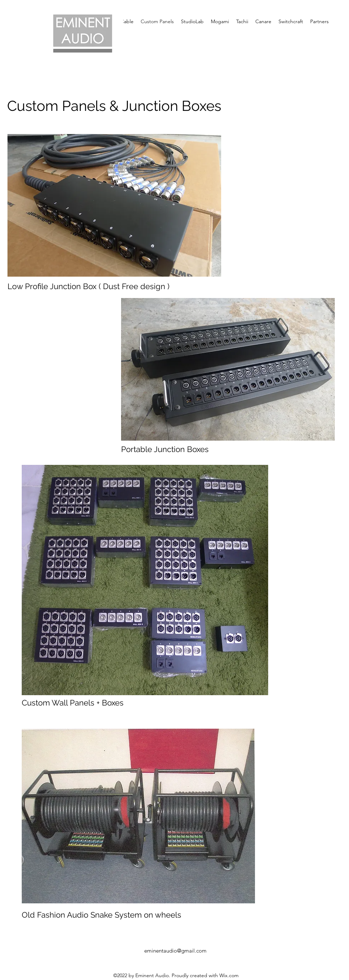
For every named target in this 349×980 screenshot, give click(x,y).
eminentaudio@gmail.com (175, 951)
